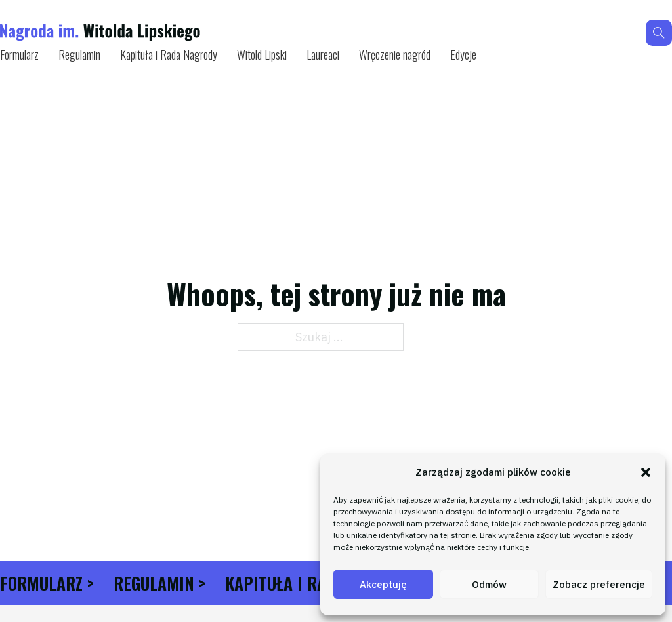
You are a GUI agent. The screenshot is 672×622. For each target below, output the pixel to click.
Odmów (489, 584)
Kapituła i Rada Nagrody (169, 54)
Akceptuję (383, 584)
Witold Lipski (262, 54)
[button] (646, 472)
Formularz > (47, 583)
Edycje (463, 54)
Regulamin (79, 54)
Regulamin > (159, 583)
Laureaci (323, 54)
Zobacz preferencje (599, 584)
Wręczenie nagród (395, 54)
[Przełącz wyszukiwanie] (659, 33)
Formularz (19, 54)
